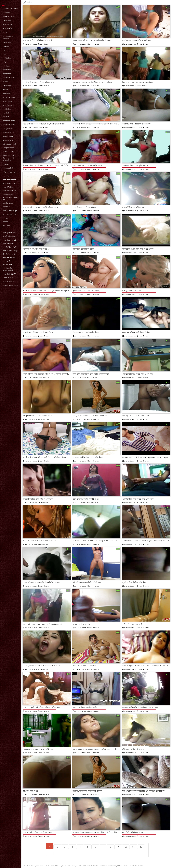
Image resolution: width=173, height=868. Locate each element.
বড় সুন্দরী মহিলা (8, 28)
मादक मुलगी (6, 261)
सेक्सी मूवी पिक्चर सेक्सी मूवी (11, 251)
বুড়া (4, 54)
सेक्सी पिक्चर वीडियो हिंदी (10, 191)
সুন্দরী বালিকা (7, 21)
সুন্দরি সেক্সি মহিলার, (9, 78)
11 (133, 847)
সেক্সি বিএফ (7, 229)
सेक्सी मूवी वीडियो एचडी (9, 233)
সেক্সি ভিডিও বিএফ (9, 183)
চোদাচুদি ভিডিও (8, 136)
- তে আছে (6, 32)
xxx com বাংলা (8, 278)
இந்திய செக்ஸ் (8, 203)
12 (141, 847)
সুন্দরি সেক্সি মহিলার (9, 125)
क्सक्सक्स (6, 222)
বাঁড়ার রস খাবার (8, 24)
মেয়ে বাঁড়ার (7, 93)
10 (126, 847)
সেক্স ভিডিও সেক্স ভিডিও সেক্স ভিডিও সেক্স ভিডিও (9, 158)
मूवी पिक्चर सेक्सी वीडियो (10, 144)
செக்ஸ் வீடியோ (8, 194)
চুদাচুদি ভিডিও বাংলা (10, 236)
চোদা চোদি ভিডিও (9, 282)
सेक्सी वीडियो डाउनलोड (10, 180)
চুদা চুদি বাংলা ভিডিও (10, 214)
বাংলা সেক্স (7, 13)
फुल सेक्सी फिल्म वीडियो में (10, 247)
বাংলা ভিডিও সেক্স (9, 133)
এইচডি (5, 62)
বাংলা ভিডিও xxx (9, 140)
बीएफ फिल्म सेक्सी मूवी (9, 257)
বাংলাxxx (6, 164)
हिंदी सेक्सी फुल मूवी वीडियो (10, 254)
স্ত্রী (4, 50)
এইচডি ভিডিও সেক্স (9, 172)
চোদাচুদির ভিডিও (9, 148)
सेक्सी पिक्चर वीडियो (9, 244)
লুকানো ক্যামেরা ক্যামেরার (8, 37)
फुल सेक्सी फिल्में (8, 264)
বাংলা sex (6, 207)
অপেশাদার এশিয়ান (9, 17)
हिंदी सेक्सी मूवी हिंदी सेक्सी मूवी (10, 199)
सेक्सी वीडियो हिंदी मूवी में (10, 274)
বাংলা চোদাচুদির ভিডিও (11, 286)
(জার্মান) (6, 89)
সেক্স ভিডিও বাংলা (9, 152)
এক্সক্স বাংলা (7, 218)
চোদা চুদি (6, 176)
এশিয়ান (6, 82)
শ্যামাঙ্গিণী (6, 46)
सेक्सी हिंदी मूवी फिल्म (9, 187)
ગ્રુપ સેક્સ (7, 225)
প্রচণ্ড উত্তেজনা (8, 101)
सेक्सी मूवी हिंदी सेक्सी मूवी (10, 211)
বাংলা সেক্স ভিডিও (9, 168)
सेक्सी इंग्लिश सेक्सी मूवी (10, 240)
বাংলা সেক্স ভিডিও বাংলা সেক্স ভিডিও (9, 269)
